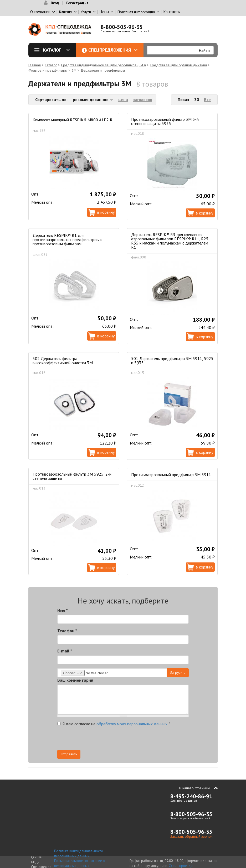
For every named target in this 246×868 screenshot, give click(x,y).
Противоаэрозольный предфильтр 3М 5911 (171, 475)
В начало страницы (194, 788)
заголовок (143, 99)
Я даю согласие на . (114, 724)
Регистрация (77, 3)
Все (207, 99)
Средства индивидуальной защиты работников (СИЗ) (103, 65)
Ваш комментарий (75, 680)
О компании (40, 12)
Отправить (69, 754)
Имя (63, 610)
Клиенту (66, 12)
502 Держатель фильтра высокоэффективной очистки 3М (63, 361)
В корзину (106, 212)
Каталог (54, 50)
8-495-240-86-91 (191, 796)
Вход (55, 3)
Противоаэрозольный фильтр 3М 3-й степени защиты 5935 (165, 121)
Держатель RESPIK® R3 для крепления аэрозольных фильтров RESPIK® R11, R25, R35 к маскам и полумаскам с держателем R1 (170, 241)
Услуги (86, 12)
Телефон (67, 631)
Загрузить (178, 672)
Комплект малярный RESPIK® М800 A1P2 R (73, 120)
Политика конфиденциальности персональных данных (78, 854)
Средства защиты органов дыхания (178, 65)
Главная (35, 65)
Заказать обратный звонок (191, 836)
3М (74, 70)
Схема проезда (181, 866)
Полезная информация (136, 12)
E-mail (65, 651)
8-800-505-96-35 (122, 27)
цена (123, 99)
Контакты (172, 12)
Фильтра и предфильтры (48, 70)
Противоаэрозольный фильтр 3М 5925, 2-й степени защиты (72, 476)
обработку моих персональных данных (132, 724)
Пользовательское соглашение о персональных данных (80, 863)
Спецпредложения (113, 50)
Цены (104, 12)
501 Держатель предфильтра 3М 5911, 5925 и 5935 (172, 361)
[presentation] (141, 740)
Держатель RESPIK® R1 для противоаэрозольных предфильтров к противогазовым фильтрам (67, 240)
